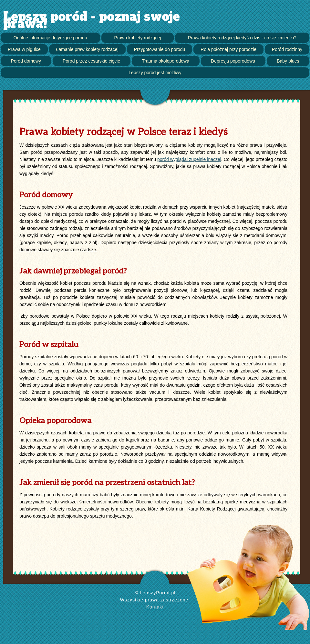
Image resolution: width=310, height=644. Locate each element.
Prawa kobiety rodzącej (138, 38)
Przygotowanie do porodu (160, 49)
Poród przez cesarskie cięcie (91, 61)
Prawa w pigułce (24, 49)
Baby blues (288, 61)
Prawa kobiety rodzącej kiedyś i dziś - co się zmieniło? (242, 38)
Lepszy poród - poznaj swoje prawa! (92, 20)
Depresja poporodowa (233, 61)
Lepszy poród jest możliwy (155, 73)
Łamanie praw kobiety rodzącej (87, 49)
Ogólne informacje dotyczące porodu (50, 38)
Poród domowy (26, 61)
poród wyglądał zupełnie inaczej (189, 159)
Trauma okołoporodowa (165, 61)
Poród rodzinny (287, 49)
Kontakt (155, 607)
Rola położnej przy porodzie (228, 49)
